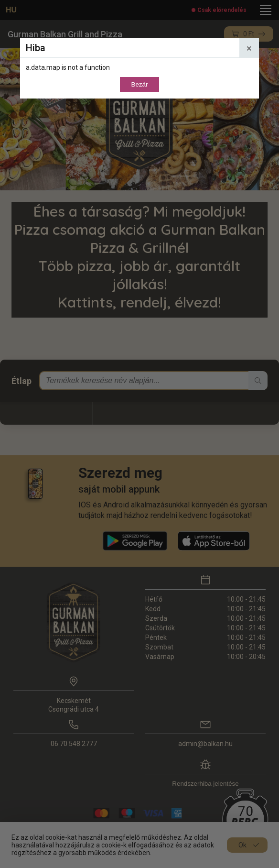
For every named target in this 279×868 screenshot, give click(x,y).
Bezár (140, 84)
